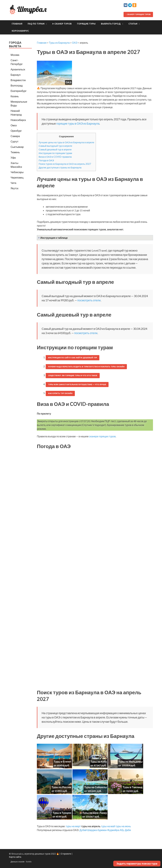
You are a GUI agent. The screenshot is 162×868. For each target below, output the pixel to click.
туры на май (108, 826)
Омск (14, 125)
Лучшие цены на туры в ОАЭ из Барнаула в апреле (66, 142)
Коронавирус (20, 31)
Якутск (14, 188)
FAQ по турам (36, 24)
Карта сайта (15, 857)
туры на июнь (123, 826)
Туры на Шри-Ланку (95, 813)
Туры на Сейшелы (96, 787)
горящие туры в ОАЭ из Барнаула (78, 123)
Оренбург (16, 131)
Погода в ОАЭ (46, 160)
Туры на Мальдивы (131, 762)
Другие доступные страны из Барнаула (60, 167)
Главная (17, 24)
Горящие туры (86, 24)
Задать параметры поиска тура (137, 864)
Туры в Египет (62, 762)
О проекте (66, 854)
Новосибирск (18, 120)
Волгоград (17, 85)
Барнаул (16, 75)
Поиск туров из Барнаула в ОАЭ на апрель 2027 (65, 164)
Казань (15, 96)
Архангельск (18, 69)
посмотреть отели (89, 300)
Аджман (102, 830)
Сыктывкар (17, 147)
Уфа (13, 158)
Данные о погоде (18, 862)
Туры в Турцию (62, 813)
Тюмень (15, 152)
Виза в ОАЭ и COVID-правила (55, 157)
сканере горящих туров (102, 436)
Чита (13, 183)
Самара (15, 136)
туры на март (73, 826)
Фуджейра (113, 830)
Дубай (83, 830)
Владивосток (18, 80)
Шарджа (92, 830)
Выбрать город (111, 24)
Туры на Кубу (99, 762)
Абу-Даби (125, 830)
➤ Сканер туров (62, 24)
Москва (15, 55)
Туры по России (61, 787)
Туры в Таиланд (133, 787)
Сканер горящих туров (138, 14)
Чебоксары (17, 172)
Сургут (14, 141)
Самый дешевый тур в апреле (55, 149)
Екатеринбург (19, 91)
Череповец (17, 177)
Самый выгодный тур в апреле (55, 146)
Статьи (133, 24)
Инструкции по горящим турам (55, 153)
